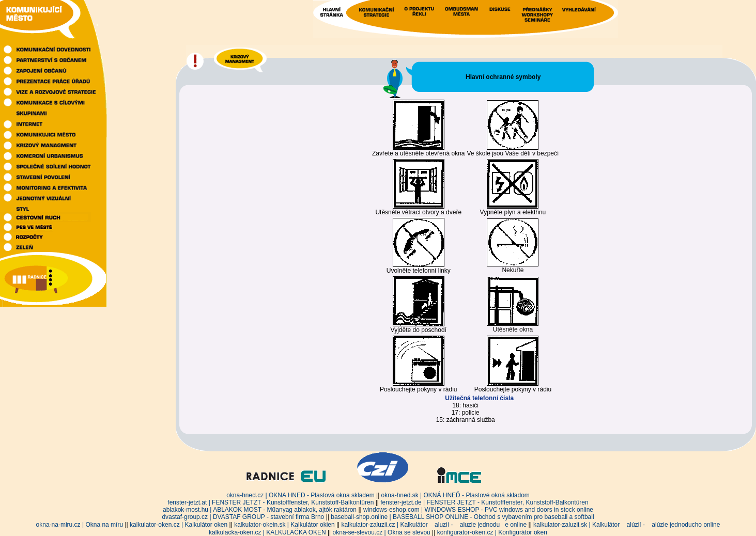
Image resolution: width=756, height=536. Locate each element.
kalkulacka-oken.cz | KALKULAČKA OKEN (267, 532)
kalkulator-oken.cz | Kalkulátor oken (179, 525)
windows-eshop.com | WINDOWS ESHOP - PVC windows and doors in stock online (478, 510)
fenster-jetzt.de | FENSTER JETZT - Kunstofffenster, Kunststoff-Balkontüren (484, 502)
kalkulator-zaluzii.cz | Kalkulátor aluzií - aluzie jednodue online (434, 525)
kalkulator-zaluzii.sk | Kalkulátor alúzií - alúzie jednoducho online (627, 525)
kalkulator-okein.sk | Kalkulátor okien (284, 525)
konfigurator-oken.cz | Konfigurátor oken (492, 532)
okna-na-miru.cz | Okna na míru (80, 525)
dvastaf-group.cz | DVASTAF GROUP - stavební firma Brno (243, 517)
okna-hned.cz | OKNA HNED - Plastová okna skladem (300, 495)
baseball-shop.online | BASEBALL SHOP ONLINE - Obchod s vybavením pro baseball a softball (462, 517)
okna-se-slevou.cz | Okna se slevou (382, 532)
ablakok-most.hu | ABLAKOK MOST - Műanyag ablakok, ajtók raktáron (260, 510)
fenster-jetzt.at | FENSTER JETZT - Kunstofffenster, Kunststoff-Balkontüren (271, 502)
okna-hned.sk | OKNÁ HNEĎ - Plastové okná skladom (456, 495)
